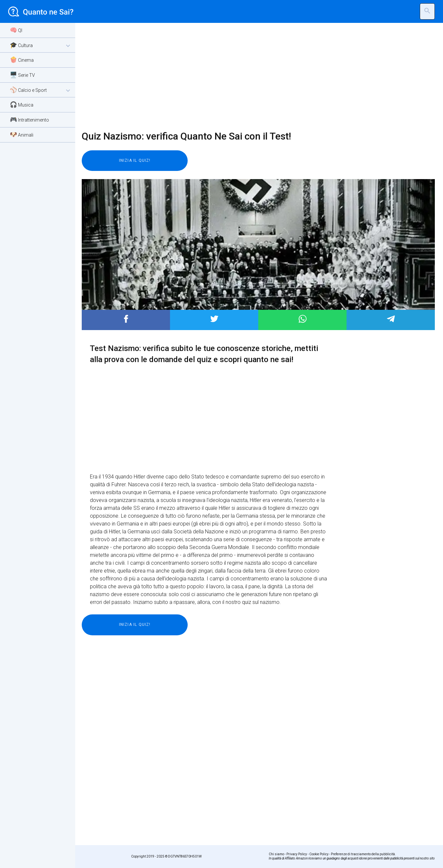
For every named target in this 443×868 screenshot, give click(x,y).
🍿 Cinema (22, 60)
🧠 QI (16, 30)
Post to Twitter (214, 319)
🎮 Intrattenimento (29, 119)
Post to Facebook (126, 319)
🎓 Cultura (41, 46)
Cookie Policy (319, 854)
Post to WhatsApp (303, 319)
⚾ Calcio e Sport (41, 90)
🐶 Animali (22, 134)
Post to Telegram (391, 319)
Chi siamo (276, 854)
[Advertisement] (254, 77)
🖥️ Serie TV (22, 75)
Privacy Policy (297, 854)
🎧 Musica (22, 104)
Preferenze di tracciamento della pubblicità (363, 854)
